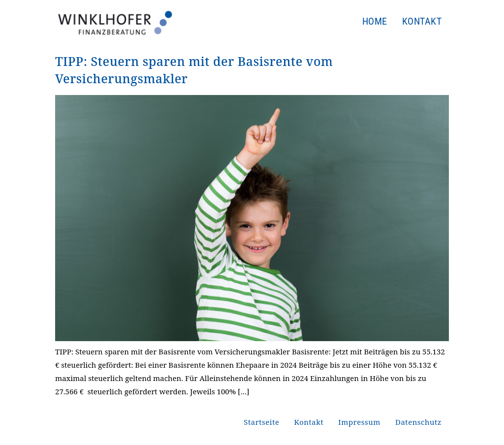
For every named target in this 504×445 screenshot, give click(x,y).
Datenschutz (418, 422)
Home (375, 21)
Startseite (261, 422)
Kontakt (422, 21)
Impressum (359, 422)
